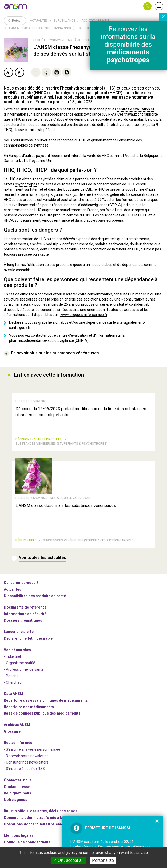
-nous (18, 793)
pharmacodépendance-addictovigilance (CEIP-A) (49, 340)
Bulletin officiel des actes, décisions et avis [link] (41, 811)
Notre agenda (16, 800)
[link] (15, 6)
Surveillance (65, 21)
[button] (147, 6)
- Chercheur (13, 682)
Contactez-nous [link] (18, 780)
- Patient (11, 676)
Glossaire (12, 731)
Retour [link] (15, 20)
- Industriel (12, 656)
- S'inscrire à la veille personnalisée (32, 749)
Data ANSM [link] (14, 694)
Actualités (39, 21)
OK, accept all (68, 860)
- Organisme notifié (19, 663)
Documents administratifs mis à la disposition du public (52, 818)
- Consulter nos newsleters (26, 762)
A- (20, 72)
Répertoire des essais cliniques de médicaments (46, 700)
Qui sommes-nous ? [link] (21, 583)
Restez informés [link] (18, 743)
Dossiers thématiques (23, 620)
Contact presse (17, 787)
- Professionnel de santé (24, 669)
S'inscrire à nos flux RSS (25, 769)
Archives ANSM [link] (17, 725)
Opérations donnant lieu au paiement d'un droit (44, 824)
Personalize (103, 860)
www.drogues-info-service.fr (84, 315)
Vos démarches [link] (17, 650)
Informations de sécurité (25, 614)
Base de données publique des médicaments (42, 713)
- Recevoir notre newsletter (26, 756)
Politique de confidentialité (27, 842)
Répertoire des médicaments (29, 707)
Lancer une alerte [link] (19, 632)
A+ (9, 72)
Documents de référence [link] (25, 607)
